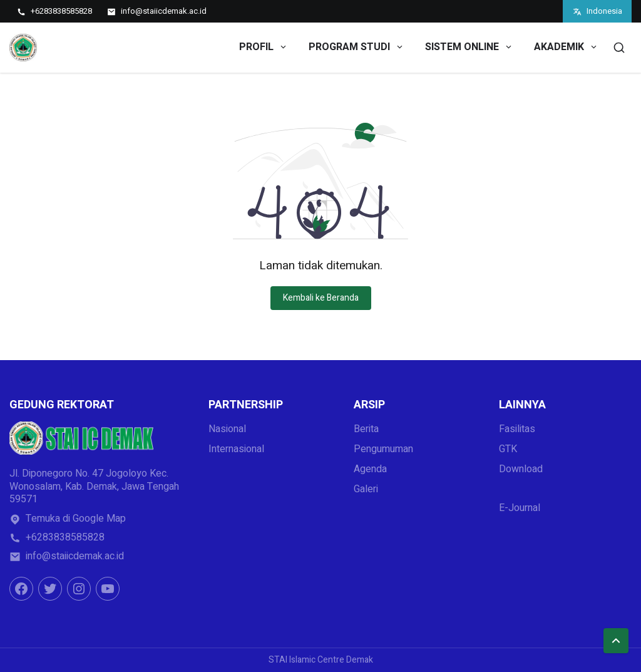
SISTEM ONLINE (469, 47)
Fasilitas (517, 429)
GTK (508, 449)
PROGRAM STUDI (356, 47)
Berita (366, 429)
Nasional (227, 429)
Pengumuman (383, 449)
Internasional (236, 449)
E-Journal (520, 508)
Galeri (366, 489)
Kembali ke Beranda (321, 298)
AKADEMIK (566, 47)
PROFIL (264, 47)
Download (521, 469)
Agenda (370, 469)
